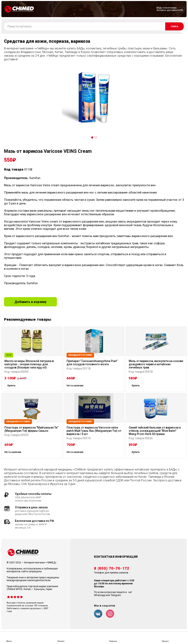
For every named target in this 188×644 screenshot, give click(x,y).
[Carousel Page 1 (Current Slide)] (92, 137)
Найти (174, 26)
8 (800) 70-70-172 (112, 568)
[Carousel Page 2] (96, 137)
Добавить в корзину (30, 302)
